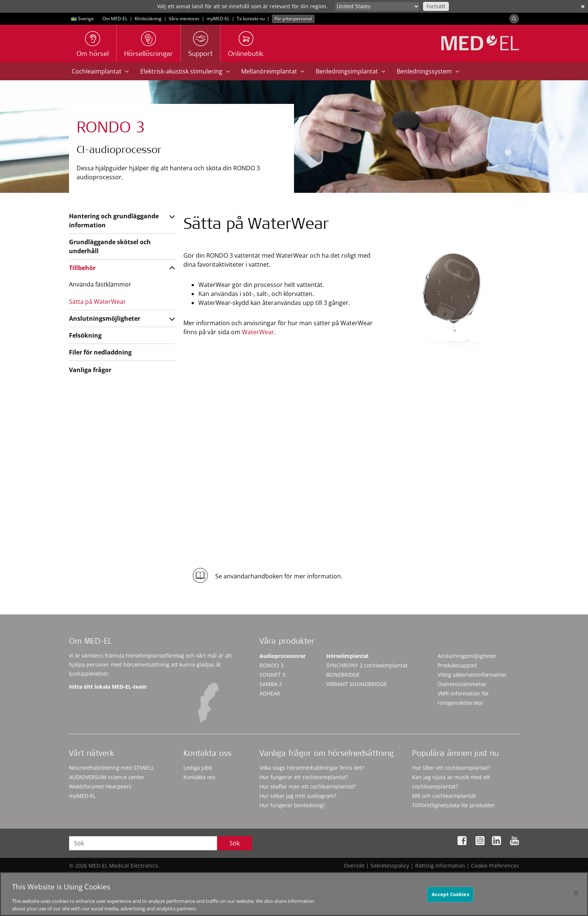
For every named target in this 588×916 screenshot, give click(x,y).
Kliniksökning (148, 19)
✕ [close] (583, 7)
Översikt (354, 866)
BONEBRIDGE (343, 675)
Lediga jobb (198, 768)
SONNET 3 (272, 675)
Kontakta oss (199, 777)
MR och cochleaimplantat (444, 796)
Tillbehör (82, 268)
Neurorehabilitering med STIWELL (112, 768)
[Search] (514, 19)
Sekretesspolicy (390, 866)
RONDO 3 (271, 665)
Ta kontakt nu (251, 19)
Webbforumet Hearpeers (100, 786)
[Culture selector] (377, 6)
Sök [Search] (235, 843)
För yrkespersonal (293, 19)
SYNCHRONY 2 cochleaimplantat (367, 665)
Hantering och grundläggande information (114, 221)
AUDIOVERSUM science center (107, 777)
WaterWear (258, 332)
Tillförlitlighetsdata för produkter (454, 805)
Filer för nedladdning (100, 352)
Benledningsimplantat (350, 71)
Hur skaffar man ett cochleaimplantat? (307, 786)
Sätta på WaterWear (97, 302)
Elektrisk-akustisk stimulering (185, 71)
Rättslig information (440, 866)
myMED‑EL (218, 19)
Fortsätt (436, 6)
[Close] (576, 896)
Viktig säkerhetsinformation (472, 675)
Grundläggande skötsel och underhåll (110, 246)
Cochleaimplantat (100, 71)
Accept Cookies (450, 897)
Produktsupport (457, 665)
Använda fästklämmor (100, 284)
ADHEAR (270, 693)
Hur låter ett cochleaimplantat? (451, 768)
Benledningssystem (428, 71)
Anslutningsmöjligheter (105, 318)
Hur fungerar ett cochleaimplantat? (304, 777)
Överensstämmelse (462, 684)
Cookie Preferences (495, 866)
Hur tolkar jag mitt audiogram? (298, 796)
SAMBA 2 (271, 684)
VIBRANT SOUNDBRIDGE (357, 684)
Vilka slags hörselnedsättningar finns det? (312, 768)
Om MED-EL (115, 19)
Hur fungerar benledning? (292, 805)
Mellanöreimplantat (273, 71)
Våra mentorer (184, 19)
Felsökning (85, 335)
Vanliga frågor (90, 370)
